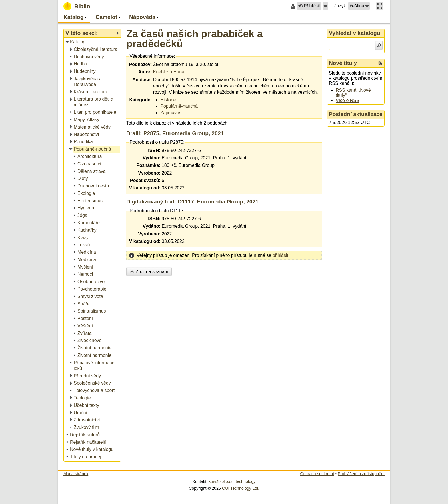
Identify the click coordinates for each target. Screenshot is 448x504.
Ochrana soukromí (317, 474)
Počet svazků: (145, 180)
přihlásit (280, 255)
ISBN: (154, 150)
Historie (168, 100)
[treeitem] (93, 42)
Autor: (145, 72)
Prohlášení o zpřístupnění (361, 474)
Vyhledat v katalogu (355, 33)
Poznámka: (148, 165)
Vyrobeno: (149, 173)
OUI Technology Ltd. (241, 488)
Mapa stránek (76, 474)
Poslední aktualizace (356, 114)
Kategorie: (140, 100)
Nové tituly (343, 63)
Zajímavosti (172, 113)
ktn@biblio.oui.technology (232, 481)
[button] (325, 6)
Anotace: (142, 80)
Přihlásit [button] (309, 6)
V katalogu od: (145, 188)
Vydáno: (152, 158)
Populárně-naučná (179, 106)
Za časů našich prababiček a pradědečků (194, 39)
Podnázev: (141, 64)
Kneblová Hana (169, 72)
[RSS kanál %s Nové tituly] (380, 63)
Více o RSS (348, 100)
